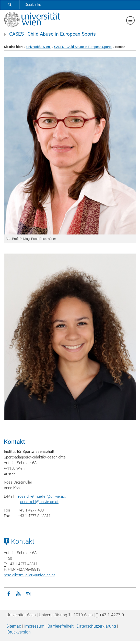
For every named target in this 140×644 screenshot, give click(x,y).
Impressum (34, 626)
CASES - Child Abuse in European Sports (53, 34)
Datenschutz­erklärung (96, 626)
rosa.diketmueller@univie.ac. (42, 496)
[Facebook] (9, 594)
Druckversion (19, 632)
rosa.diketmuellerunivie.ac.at (29, 575)
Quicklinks (33, 5)
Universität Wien (38, 47)
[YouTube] (18, 594)
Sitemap (14, 626)
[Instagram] (28, 594)
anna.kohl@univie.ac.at (39, 502)
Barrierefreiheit (61, 626)
